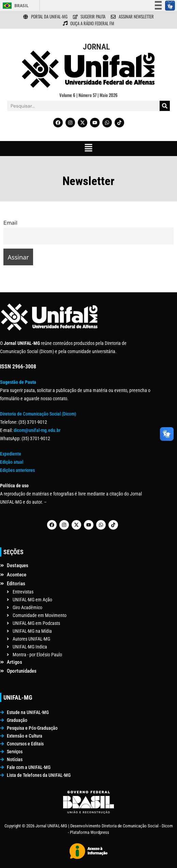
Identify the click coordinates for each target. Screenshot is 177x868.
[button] (88, 149)
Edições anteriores (17, 470)
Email (10, 223)
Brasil (21, 6)
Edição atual (12, 462)
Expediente (11, 454)
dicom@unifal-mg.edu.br (37, 430)
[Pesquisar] (165, 106)
